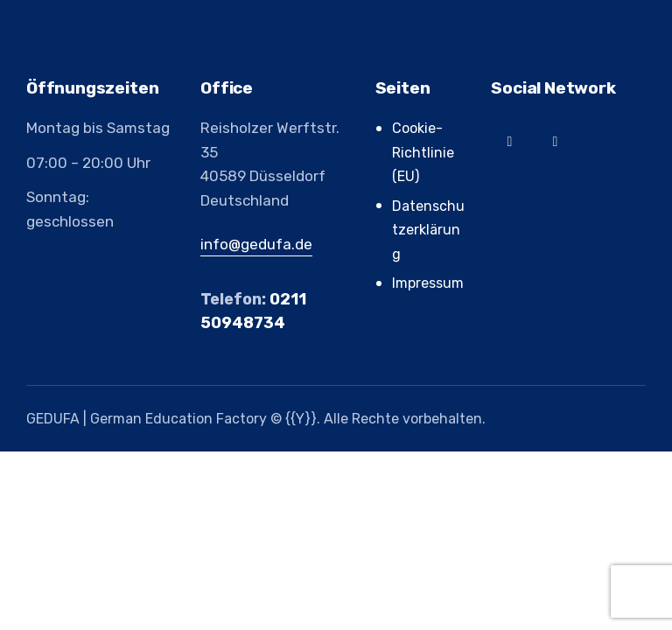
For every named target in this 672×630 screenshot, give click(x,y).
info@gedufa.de (256, 244)
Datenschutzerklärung (428, 230)
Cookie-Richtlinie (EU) (423, 152)
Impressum (428, 283)
